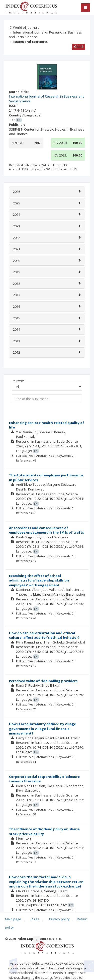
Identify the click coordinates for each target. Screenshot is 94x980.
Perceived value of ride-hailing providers (43, 681)
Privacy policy (59, 919)
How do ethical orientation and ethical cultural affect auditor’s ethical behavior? (44, 635)
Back (79, 47)
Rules (35, 919)
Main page (13, 919)
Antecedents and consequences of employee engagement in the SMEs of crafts (46, 530)
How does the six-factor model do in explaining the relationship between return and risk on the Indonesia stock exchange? (46, 882)
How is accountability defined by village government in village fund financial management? (42, 729)
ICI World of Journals (24, 27)
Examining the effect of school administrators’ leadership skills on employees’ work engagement (39, 580)
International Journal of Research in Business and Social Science (45, 35)
